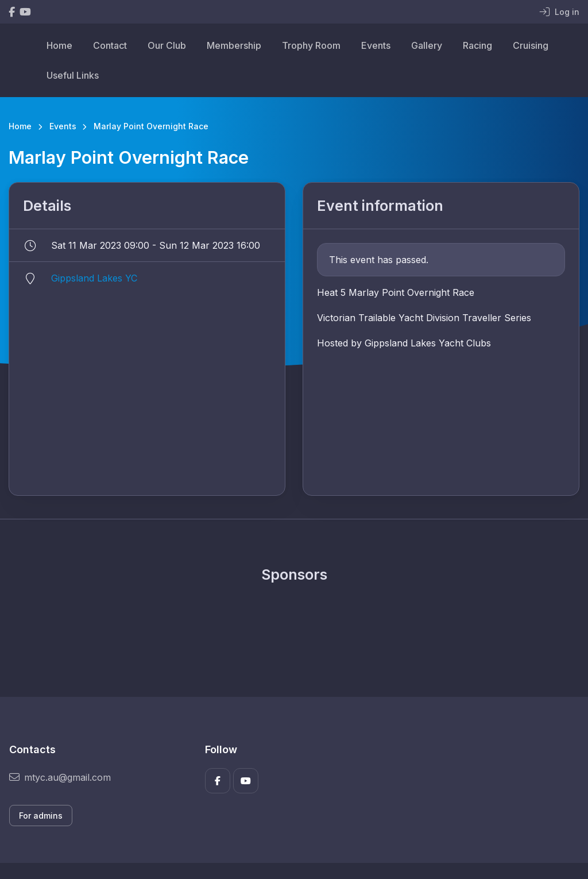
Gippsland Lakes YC (94, 278)
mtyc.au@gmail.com (60, 777)
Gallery (427, 45)
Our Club (167, 45)
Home (59, 45)
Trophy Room (311, 45)
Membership (234, 45)
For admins (41, 816)
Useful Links (73, 75)
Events (376, 45)
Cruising (531, 45)
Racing (477, 45)
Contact (110, 45)
